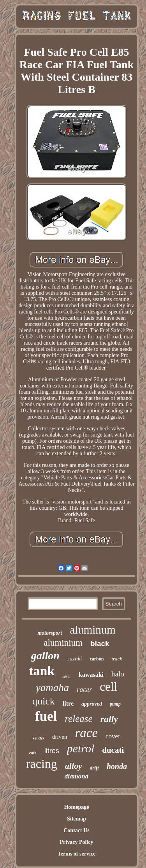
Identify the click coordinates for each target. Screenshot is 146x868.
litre (68, 703)
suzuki (75, 658)
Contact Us (77, 830)
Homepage (77, 807)
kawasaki (91, 675)
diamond (77, 776)
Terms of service (77, 854)
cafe (33, 753)
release (78, 719)
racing (42, 764)
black (100, 644)
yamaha (52, 688)
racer (84, 690)
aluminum (93, 630)
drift (94, 768)
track (117, 659)
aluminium (63, 643)
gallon (45, 656)
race (86, 733)
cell (108, 687)
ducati (113, 750)
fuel (46, 716)
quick (44, 701)
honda (117, 766)
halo (118, 674)
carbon (97, 659)
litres (52, 751)
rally (109, 719)
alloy (74, 766)
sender (39, 738)
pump (115, 704)
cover (113, 736)
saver (67, 676)
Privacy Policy (77, 842)
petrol (81, 748)
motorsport (50, 633)
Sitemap (77, 819)
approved (92, 704)
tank (42, 671)
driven (60, 737)
